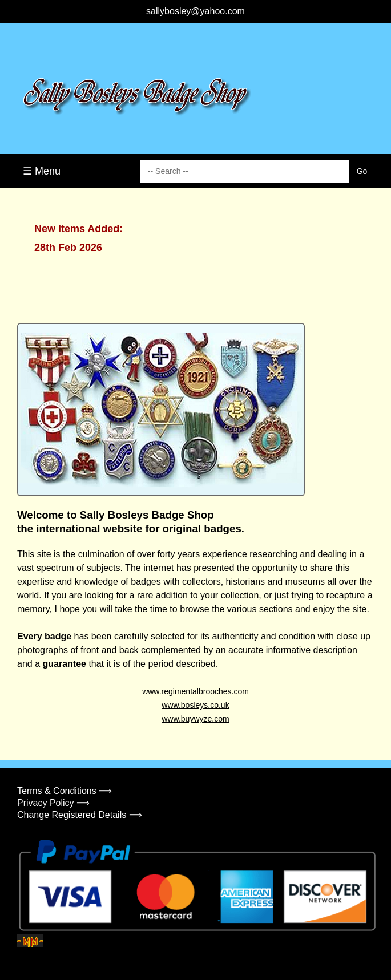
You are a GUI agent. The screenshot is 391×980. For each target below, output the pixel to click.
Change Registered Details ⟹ (80, 815)
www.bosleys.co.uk (195, 705)
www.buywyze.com (195, 719)
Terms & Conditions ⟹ (65, 791)
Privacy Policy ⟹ (53, 803)
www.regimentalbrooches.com (195, 691)
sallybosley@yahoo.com (195, 11)
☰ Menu (42, 171)
